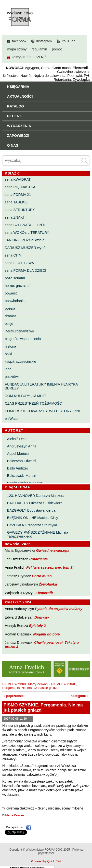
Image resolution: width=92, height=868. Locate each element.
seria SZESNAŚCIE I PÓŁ (25, 225)
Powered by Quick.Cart (46, 861)
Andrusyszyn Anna (22, 446)
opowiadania (15, 301)
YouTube (69, 41)
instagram (44, 41)
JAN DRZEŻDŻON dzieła (25, 240)
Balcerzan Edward (21, 461)
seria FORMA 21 (18, 195)
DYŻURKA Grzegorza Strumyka (32, 525)
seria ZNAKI (14, 217)
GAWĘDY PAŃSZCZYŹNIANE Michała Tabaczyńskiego (38, 534)
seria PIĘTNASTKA (20, 187)
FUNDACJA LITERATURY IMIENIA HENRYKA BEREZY (41, 386)
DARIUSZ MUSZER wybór (26, 248)
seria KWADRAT (18, 179)
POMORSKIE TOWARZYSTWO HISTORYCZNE (43, 411)
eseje (9, 324)
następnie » (80, 696)
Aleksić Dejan (18, 439)
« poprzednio (13, 696)
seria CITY (13, 255)
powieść (11, 293)
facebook (19, 41)
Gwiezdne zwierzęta (53, 551)
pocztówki (12, 377)
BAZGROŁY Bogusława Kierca (31, 510)
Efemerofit (44, 593)
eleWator (12, 419)
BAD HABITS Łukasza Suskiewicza (35, 503)
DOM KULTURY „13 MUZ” (25, 396)
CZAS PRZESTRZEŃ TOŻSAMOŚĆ (33, 403)
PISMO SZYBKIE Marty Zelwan (25, 684)
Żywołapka (48, 584)
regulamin (39, 49)
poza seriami (15, 278)
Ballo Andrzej (17, 468)
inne (8, 369)
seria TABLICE (16, 202)
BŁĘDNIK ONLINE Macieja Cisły (33, 518)
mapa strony (17, 49)
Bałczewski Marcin (22, 476)
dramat (10, 316)
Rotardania (38, 559)
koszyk (17, 57)
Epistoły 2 (38, 626)
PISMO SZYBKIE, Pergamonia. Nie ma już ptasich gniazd (40, 686)
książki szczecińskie (20, 362)
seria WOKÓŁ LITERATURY (27, 233)
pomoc (57, 49)
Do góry (87, 850)
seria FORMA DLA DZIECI (25, 270)
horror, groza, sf (17, 286)
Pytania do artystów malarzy (59, 609)
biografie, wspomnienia (23, 339)
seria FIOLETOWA (19, 263)
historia (10, 346)
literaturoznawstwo (19, 331)
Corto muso (42, 576)
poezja (10, 308)
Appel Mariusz (18, 454)
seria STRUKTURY (20, 210)
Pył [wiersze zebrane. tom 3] (50, 567)
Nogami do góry (47, 634)
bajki (8, 354)
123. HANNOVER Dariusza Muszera (36, 496)
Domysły (42, 617)
